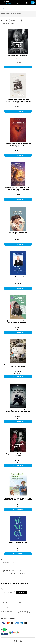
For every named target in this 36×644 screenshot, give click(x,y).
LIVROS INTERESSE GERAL (14, 13)
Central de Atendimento (7, 611)
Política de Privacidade (23, 611)
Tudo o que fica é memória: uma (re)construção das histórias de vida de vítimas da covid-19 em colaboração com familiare (18, 100)
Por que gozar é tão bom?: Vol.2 (18, 56)
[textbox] (17, 8)
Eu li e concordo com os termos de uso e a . (14, 595)
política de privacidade (23, 595)
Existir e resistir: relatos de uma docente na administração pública (18, 145)
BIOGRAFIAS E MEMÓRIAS (9, 15)
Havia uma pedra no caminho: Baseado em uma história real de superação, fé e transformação (18, 411)
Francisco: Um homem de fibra (18, 277)
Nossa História (4, 602)
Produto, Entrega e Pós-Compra (8, 613)
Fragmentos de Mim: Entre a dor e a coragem (18, 455)
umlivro (3, 13)
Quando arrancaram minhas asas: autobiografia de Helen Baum (18, 322)
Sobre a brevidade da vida (18, 542)
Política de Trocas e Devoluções (25, 613)
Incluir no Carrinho (18, 67)
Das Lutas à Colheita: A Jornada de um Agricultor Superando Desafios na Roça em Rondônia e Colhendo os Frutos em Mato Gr (18, 499)
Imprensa (3, 604)
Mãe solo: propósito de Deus (18, 233)
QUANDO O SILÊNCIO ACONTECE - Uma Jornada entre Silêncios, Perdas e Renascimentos (18, 189)
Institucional (21, 602)
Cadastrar (22, 592)
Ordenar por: (5, 20)
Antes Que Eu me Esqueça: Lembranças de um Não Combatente (18, 366)
